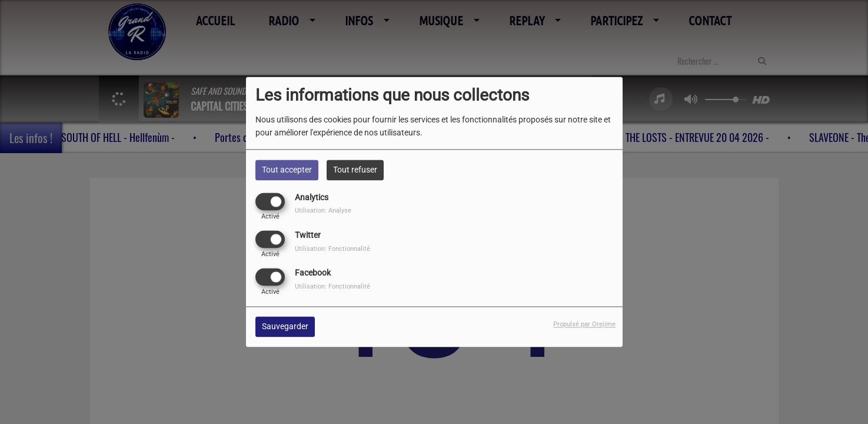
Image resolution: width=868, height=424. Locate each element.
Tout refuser (355, 170)
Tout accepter (287, 170)
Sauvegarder (285, 327)
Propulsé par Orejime (584, 325)
